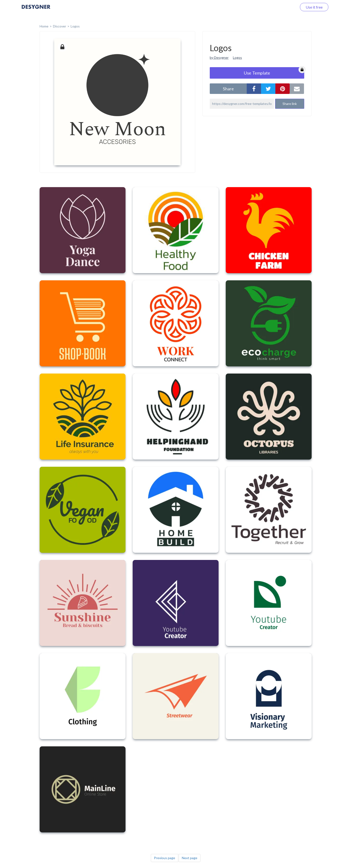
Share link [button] (290, 104)
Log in (286, 7)
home (44, 26)
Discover (60, 26)
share (228, 89)
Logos (75, 26)
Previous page (165, 858)
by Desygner (219, 57)
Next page (190, 858)
